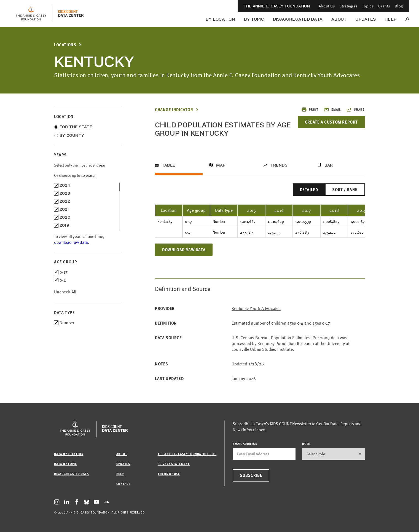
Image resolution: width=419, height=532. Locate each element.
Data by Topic (65, 464)
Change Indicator (174, 110)
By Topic (254, 19)
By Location (220, 19)
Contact (123, 484)
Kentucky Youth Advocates (256, 308)
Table (168, 165)
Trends (279, 165)
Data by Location (69, 454)
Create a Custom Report (331, 122)
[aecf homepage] (31, 14)
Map (221, 165)
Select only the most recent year (80, 165)
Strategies (348, 6)
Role (306, 444)
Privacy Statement (174, 464)
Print (310, 109)
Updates (366, 19)
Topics (368, 6)
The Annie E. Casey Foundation (277, 6)
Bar (329, 165)
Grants (384, 6)
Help (390, 19)
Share (355, 109)
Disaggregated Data (298, 19)
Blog (399, 6)
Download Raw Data (184, 250)
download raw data (71, 242)
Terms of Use (169, 474)
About (339, 19)
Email (332, 109)
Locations (65, 45)
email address (245, 444)
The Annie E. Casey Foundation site (187, 454)
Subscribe (251, 475)
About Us (327, 6)
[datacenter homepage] (71, 14)
